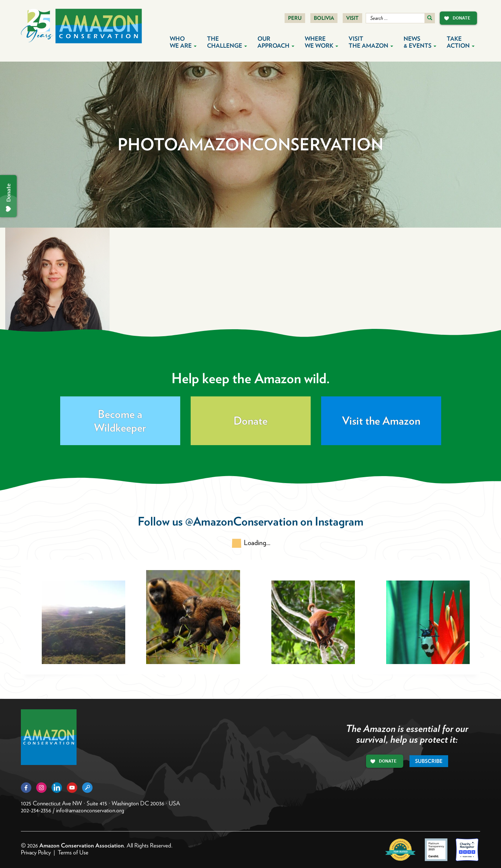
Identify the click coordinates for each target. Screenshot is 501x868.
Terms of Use (73, 852)
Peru (295, 18)
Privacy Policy (36, 852)
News (420, 42)
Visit (352, 18)
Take (461, 42)
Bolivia (324, 18)
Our (276, 42)
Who (183, 42)
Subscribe (429, 761)
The (227, 42)
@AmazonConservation (241, 521)
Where (321, 42)
